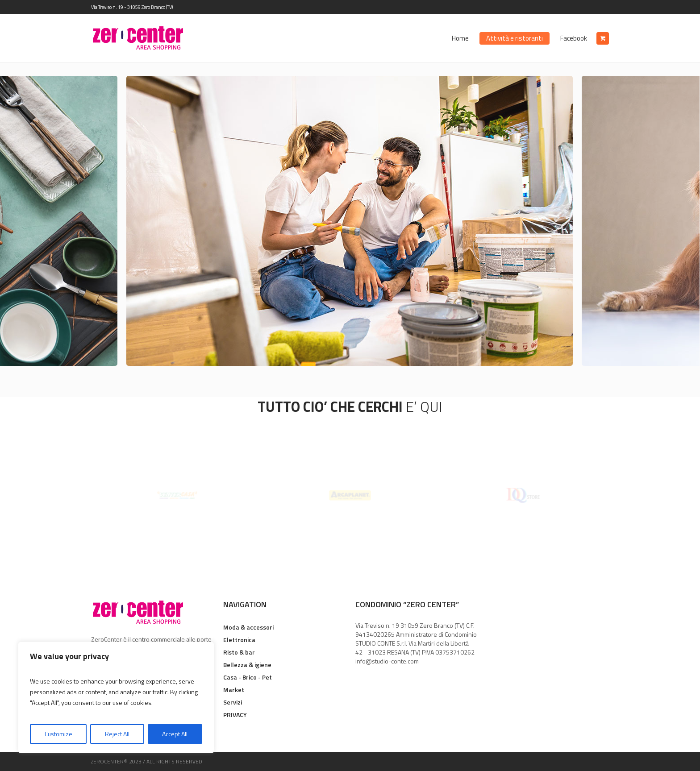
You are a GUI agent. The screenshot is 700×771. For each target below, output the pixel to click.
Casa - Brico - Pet (248, 677)
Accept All (175, 734)
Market (234, 690)
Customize (58, 734)
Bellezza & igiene (247, 665)
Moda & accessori (248, 627)
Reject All (117, 734)
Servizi (233, 702)
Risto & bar (239, 652)
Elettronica (239, 640)
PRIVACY (235, 715)
